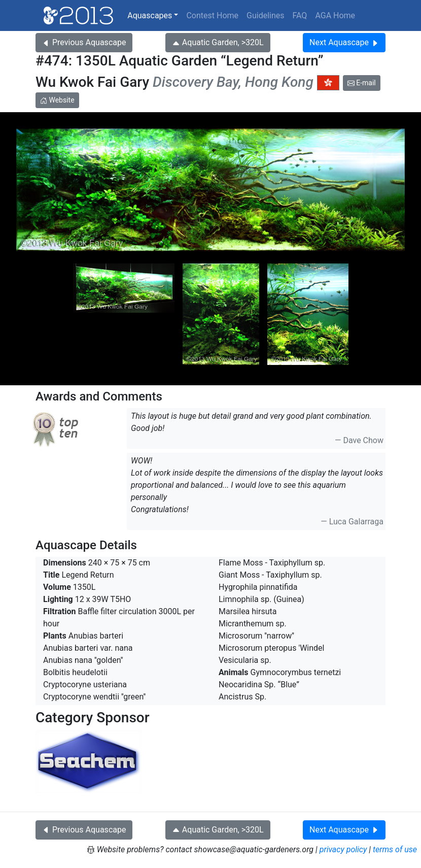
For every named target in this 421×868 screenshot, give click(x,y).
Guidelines (265, 15)
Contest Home (212, 15)
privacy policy (343, 849)
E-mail (362, 83)
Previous (84, 42)
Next (344, 42)
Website (57, 100)
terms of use (395, 849)
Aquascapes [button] (150, 15)
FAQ (300, 15)
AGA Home (335, 15)
